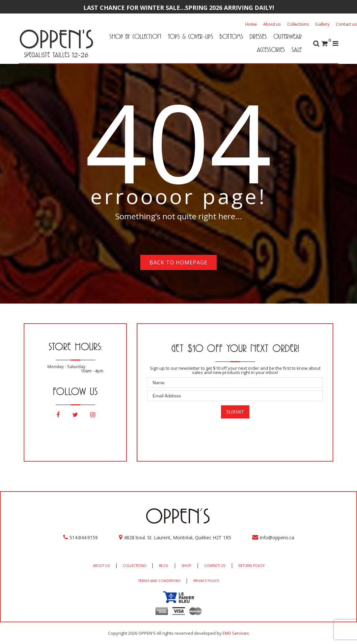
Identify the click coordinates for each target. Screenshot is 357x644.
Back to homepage (178, 262)
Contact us (346, 24)
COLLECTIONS (134, 566)
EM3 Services (236, 633)
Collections (298, 24)
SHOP (186, 566)
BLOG (164, 566)
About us (272, 24)
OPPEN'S (56, 39)
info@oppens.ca (277, 537)
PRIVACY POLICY (206, 581)
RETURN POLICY (251, 566)
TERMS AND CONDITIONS (159, 581)
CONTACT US (215, 566)
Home (251, 24)
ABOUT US (101, 566)
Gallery (322, 24)
